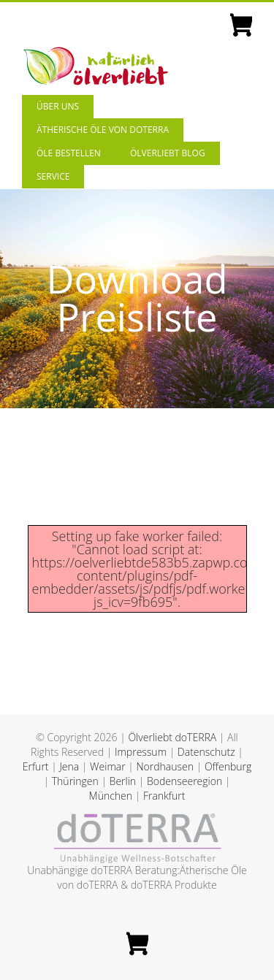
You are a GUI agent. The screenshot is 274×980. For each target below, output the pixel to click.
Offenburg (228, 766)
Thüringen (75, 781)
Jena (69, 766)
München (111, 796)
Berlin (123, 781)
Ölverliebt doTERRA (172, 737)
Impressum (141, 752)
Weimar (108, 766)
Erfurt (36, 766)
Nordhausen (165, 766)
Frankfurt (164, 796)
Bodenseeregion (184, 781)
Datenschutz (206, 752)
